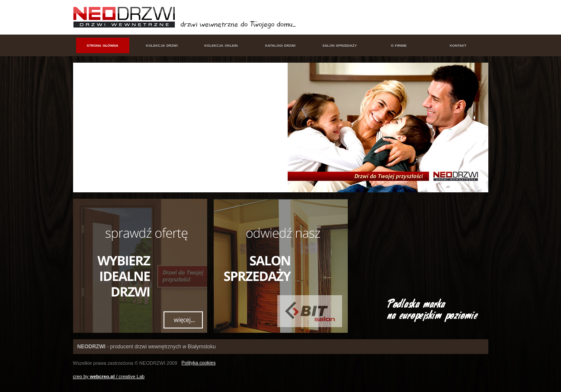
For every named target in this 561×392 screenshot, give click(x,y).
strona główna (102, 45)
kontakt (458, 45)
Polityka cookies (199, 363)
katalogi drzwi (280, 45)
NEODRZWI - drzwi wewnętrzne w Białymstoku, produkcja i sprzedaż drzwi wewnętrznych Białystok (126, 17)
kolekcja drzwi (162, 45)
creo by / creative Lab (109, 376)
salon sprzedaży (340, 45)
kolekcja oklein (221, 45)
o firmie (399, 45)
